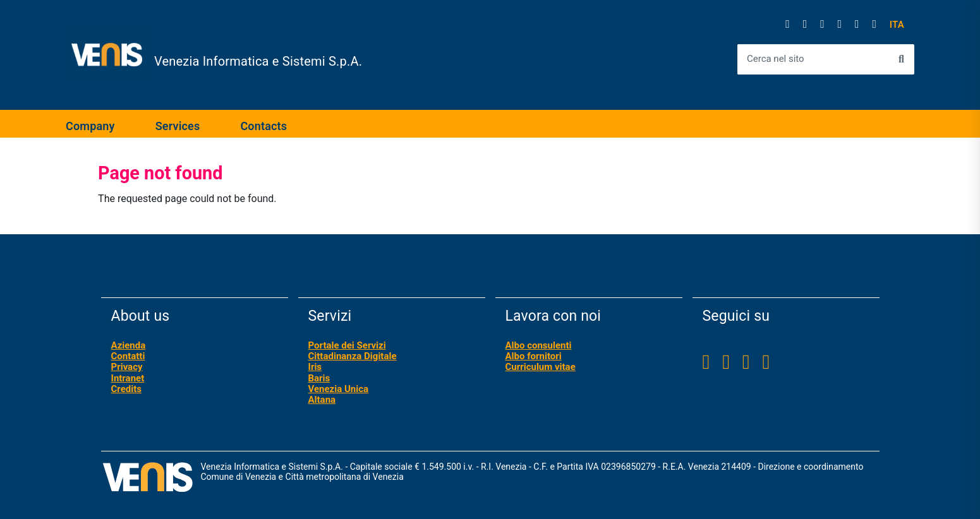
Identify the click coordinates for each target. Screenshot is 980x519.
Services (178, 126)
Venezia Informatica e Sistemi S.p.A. (258, 61)
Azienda (129, 345)
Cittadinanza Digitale (353, 356)
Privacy (127, 367)
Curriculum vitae (541, 367)
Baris (319, 378)
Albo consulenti (539, 345)
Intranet (128, 378)
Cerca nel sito (776, 59)
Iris (315, 367)
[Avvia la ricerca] (901, 59)
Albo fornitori (534, 356)
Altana (322, 400)
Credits (126, 389)
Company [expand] (90, 126)
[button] (897, 25)
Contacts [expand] (263, 126)
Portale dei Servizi (347, 345)
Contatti (128, 356)
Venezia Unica (339, 389)
